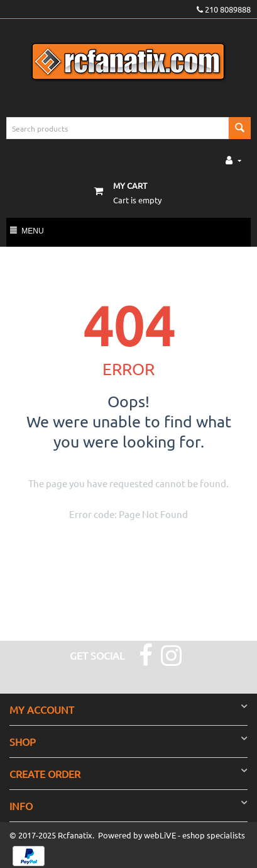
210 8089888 (224, 9)
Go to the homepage (109, 546)
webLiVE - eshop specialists (194, 835)
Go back (173, 546)
